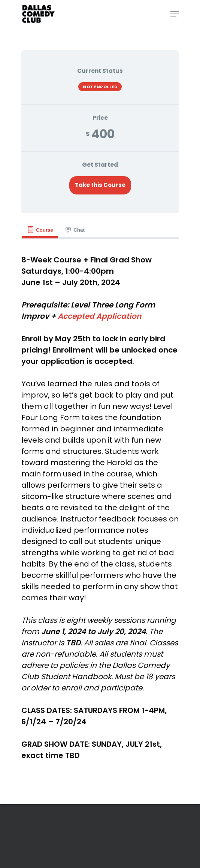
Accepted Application (99, 316)
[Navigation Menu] (175, 14)
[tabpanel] (100, 508)
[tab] (40, 230)
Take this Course (100, 185)
